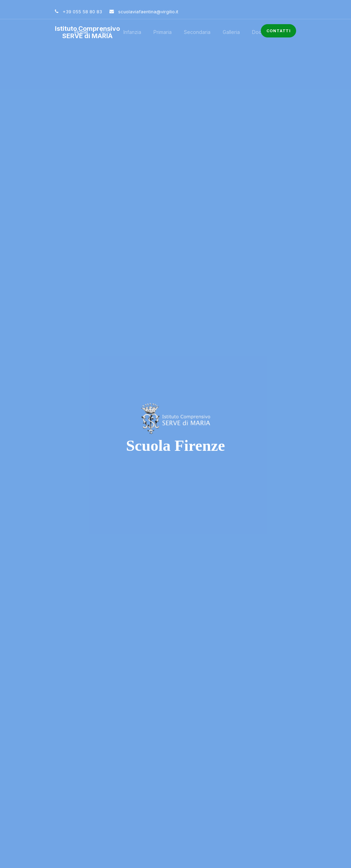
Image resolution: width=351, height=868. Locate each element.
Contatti (278, 31)
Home (81, 32)
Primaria (163, 32)
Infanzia (132, 32)
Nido (106, 32)
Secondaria (197, 32)
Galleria (231, 32)
